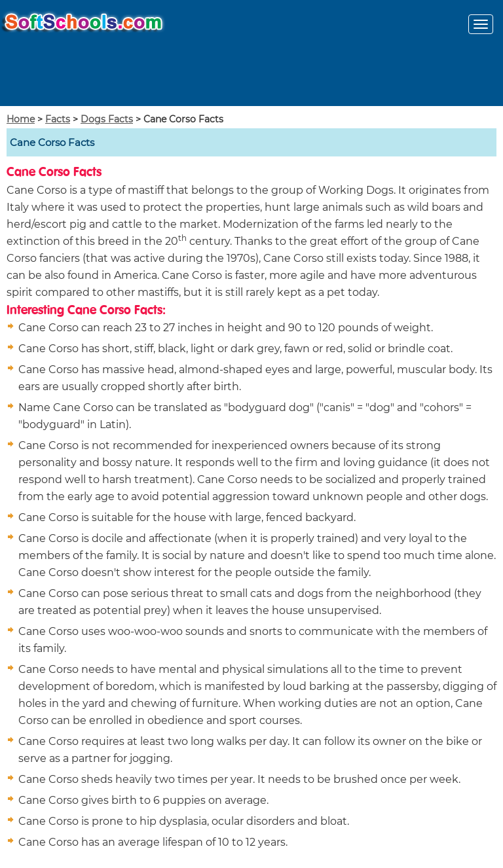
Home (21, 119)
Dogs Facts (107, 119)
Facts (58, 119)
